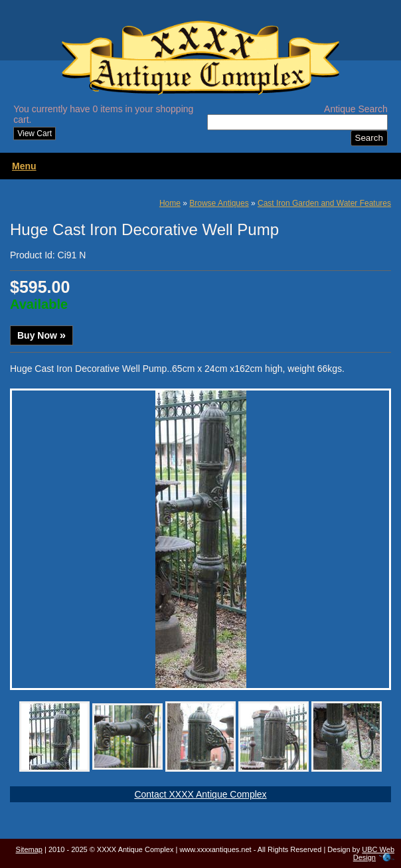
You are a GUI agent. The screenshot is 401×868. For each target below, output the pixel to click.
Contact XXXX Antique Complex (200, 794)
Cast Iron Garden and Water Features (324, 203)
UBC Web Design (374, 853)
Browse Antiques (219, 203)
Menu (24, 166)
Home (170, 203)
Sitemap (29, 849)
